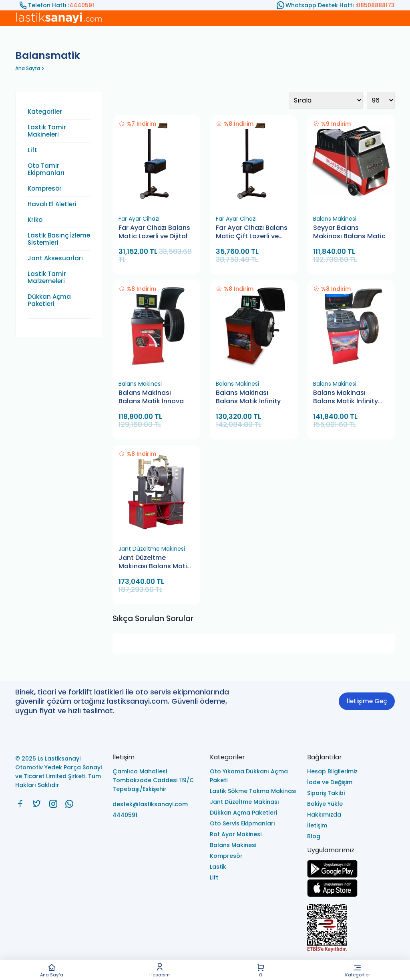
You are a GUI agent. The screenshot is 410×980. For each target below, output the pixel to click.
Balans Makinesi (335, 219)
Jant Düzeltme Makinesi (152, 549)
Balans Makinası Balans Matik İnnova (151, 397)
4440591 (82, 5)
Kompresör (45, 189)
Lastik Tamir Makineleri (47, 131)
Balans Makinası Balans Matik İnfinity (248, 397)
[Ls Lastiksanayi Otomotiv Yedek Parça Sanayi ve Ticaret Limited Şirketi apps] (332, 895)
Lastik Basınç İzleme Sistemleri (59, 239)
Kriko (35, 220)
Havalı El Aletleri (52, 204)
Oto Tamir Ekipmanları (46, 169)
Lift (32, 150)
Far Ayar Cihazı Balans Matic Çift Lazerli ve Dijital (252, 232)
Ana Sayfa (52, 970)
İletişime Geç (367, 701)
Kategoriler (358, 970)
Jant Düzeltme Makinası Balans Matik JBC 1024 (155, 562)
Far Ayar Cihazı (139, 219)
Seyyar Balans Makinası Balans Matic (349, 232)
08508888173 (376, 5)
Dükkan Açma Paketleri (49, 300)
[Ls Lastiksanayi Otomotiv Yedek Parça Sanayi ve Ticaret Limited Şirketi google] (332, 876)
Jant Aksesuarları (55, 258)
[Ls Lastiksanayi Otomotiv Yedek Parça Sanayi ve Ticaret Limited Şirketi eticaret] (351, 929)
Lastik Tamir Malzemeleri (47, 278)
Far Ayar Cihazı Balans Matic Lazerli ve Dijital (154, 232)
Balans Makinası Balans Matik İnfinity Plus (346, 397)
